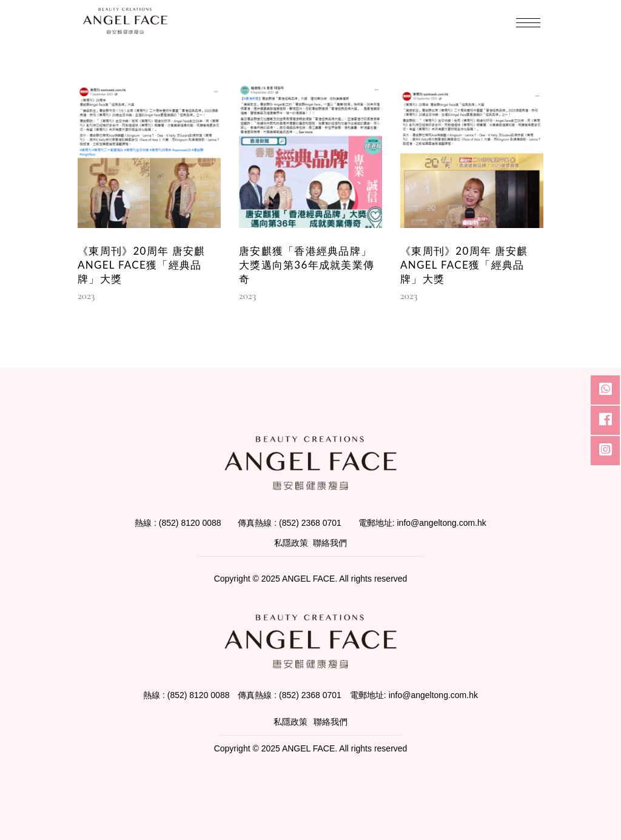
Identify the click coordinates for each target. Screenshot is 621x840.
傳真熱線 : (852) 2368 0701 (289, 523)
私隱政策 (291, 543)
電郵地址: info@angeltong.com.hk (422, 523)
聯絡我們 (330, 543)
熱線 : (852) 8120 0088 (178, 523)
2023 (86, 296)
